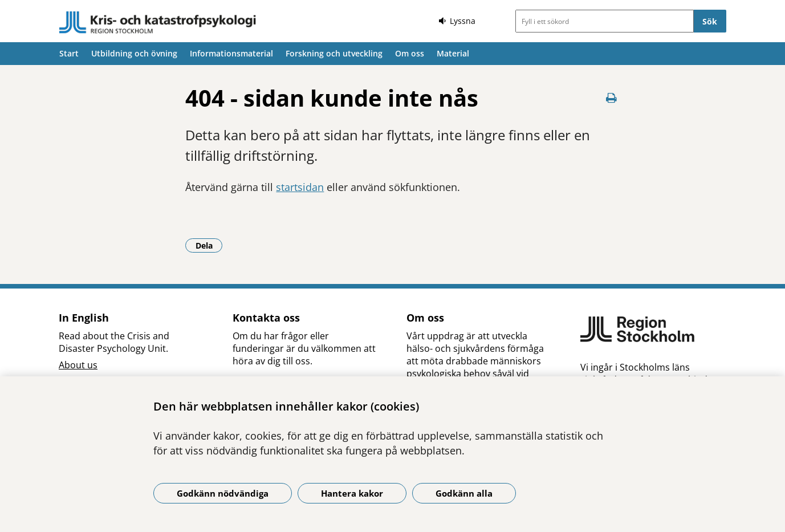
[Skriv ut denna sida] (611, 98)
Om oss (410, 53)
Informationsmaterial (231, 53)
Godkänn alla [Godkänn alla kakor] (464, 493)
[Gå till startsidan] (158, 23)
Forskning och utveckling (334, 53)
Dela (209, 245)
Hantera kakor (352, 493)
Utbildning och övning (134, 53)
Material (453, 53)
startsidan (300, 187)
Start (69, 53)
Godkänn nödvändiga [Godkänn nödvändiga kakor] (223, 493)
